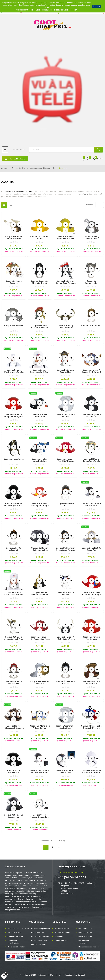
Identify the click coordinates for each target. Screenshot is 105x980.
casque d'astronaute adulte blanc (66, 727)
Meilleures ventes (62, 928)
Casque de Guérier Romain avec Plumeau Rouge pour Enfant (66, 282)
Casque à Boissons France (65, 594)
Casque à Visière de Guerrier (65, 683)
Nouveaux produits (63, 932)
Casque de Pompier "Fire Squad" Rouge (40, 505)
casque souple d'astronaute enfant (39, 371)
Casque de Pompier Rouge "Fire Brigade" (14, 416)
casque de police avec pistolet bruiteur (39, 460)
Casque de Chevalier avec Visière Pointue (65, 549)
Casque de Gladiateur (91, 326)
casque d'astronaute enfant (66, 416)
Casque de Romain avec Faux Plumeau (39, 327)
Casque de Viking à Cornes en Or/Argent (91, 371)
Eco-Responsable (39, 944)
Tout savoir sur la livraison (18, 928)
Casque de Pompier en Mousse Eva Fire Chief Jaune (66, 238)
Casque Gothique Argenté (14, 282)
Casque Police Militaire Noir (14, 772)
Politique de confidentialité (13, 942)
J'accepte (97, 6)
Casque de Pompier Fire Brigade (91, 638)
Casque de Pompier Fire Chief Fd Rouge (91, 594)
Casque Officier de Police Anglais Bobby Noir (14, 505)
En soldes (59, 936)
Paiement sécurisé (15, 936)
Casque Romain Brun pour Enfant (91, 683)
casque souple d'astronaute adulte (14, 594)
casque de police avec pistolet (39, 416)
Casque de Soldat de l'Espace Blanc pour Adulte (91, 772)
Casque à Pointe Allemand (14, 549)
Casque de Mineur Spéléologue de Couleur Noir (39, 549)
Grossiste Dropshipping (41, 928)
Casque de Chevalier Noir (65, 505)
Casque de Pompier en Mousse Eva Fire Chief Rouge (39, 638)
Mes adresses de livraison (89, 947)
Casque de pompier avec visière (14, 683)
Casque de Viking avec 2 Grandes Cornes (65, 327)
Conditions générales (40, 936)
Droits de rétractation (16, 947)
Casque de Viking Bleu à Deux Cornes (40, 727)
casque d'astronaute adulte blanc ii (91, 505)
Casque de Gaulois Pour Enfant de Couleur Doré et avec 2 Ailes (14, 238)
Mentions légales (15, 932)
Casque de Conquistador (91, 282)
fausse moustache (80, 194)
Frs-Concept (80, 975)
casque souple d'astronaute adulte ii (14, 371)
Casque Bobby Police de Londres (91, 416)
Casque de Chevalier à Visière (40, 683)
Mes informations (85, 928)
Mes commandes (85, 932)
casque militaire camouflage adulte (91, 460)
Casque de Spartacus (14, 459)
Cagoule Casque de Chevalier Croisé (39, 282)
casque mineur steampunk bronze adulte (14, 727)
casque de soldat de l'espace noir (14, 816)
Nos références (38, 932)
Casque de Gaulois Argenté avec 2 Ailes (14, 638)
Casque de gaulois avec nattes (65, 371)
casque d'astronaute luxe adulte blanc (39, 772)
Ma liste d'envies (85, 936)
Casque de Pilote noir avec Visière (66, 772)
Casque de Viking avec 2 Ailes (91, 238)
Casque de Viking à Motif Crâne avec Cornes (66, 638)
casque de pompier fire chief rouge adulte (66, 460)
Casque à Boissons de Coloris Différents (91, 727)
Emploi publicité (61, 940)
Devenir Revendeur (39, 940)
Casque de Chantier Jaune (40, 238)
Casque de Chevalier (14, 326)
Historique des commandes (84, 942)
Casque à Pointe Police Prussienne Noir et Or (40, 594)
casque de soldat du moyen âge (91, 549)
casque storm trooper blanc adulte (39, 816)
